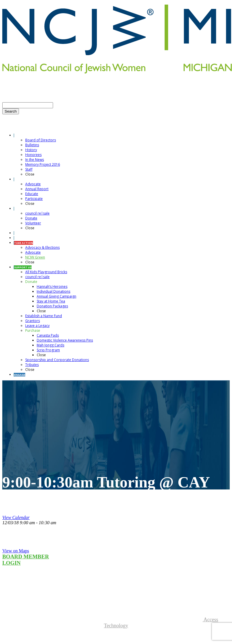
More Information (19, 614)
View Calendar (16, 517)
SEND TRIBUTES (110, 86)
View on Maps (16, 551)
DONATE (66, 91)
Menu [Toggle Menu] (8, 127)
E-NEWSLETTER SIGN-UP (31, 86)
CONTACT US (76, 86)
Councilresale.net (19, 594)
